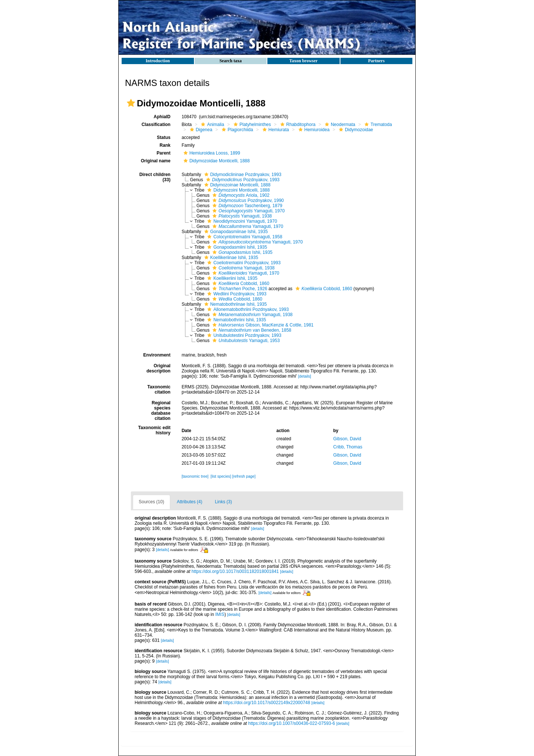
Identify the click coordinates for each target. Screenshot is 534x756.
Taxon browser (303, 61)
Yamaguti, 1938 (241, 216)
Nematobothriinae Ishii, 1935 (235, 304)
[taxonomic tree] (195, 476)
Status (164, 137)
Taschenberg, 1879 (246, 206)
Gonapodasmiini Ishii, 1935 (236, 247)
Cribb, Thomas (348, 447)
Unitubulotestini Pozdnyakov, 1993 (243, 335)
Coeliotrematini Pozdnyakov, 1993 (243, 263)
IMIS (220, 614)
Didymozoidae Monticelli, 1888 (216, 161)
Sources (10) (151, 502)
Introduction (158, 61)
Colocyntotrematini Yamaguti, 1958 (244, 237)
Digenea (200, 130)
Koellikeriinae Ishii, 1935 (230, 258)
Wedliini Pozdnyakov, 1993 (236, 294)
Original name (156, 161)
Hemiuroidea (313, 130)
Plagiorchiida (237, 130)
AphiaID (162, 117)
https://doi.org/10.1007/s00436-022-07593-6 (291, 723)
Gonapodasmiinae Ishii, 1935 (235, 232)
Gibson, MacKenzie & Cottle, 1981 (262, 325)
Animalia (212, 125)
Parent (163, 153)
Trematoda (377, 125)
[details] (305, 376)
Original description (159, 368)
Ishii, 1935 (241, 252)
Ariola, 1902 (240, 195)
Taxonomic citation (159, 389)
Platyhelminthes (251, 125)
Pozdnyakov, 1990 (247, 200)
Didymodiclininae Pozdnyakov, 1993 (242, 175)
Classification (156, 125)
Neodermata (339, 125)
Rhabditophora (297, 125)
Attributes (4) (190, 502)
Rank (165, 145)
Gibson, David (347, 439)
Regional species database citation (161, 411)
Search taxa (231, 61)
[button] (131, 103)
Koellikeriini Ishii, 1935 (231, 278)
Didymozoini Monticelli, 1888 (238, 190)
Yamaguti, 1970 (248, 211)
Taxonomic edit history (154, 430)
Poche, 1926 (239, 289)
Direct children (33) (155, 177)
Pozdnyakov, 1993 (242, 180)
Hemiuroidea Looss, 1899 (211, 153)
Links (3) (223, 502)
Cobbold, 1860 (240, 283)
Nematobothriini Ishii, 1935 (236, 320)
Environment (157, 355)
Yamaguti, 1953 (245, 341)
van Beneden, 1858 (251, 330)
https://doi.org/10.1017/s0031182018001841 (235, 571)
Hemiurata (275, 130)
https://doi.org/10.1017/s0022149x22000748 (267, 703)
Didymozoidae (355, 130)
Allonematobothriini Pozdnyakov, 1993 (247, 309)
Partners (376, 61)
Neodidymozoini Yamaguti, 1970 (241, 221)
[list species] (221, 476)
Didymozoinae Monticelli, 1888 (237, 185)
